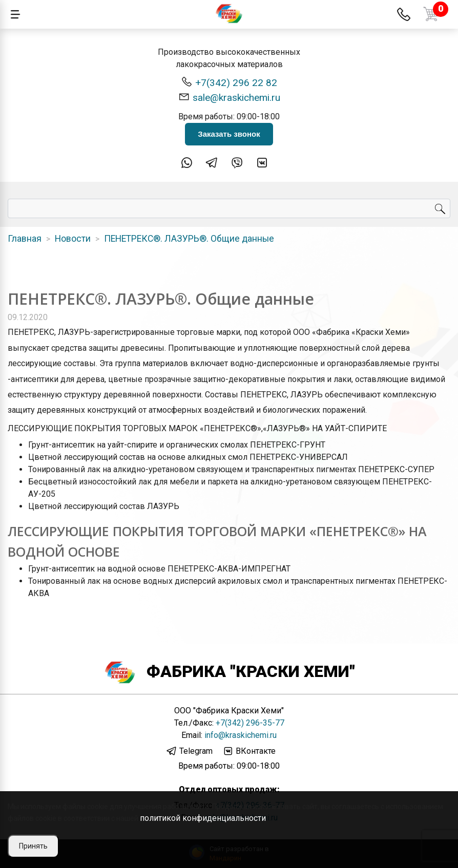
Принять (33, 846)
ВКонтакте (249, 751)
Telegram (189, 751)
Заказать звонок (229, 134)
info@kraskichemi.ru (241, 735)
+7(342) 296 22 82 (229, 82)
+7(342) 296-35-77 (250, 723)
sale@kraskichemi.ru (229, 97)
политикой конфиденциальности (203, 818)
